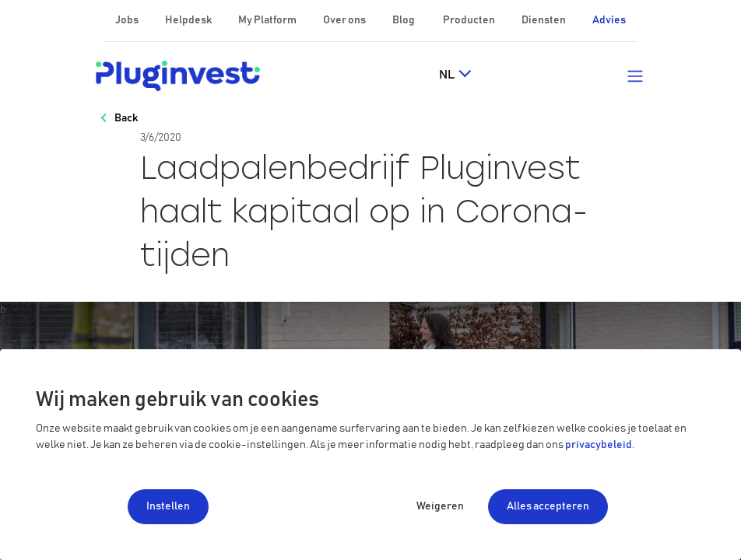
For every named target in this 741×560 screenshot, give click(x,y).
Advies (609, 20)
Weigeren (440, 506)
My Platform (267, 20)
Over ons (345, 20)
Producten (470, 20)
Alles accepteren (548, 506)
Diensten (544, 20)
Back (126, 118)
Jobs (128, 20)
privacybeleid (599, 445)
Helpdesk (189, 20)
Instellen (168, 506)
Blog (404, 20)
